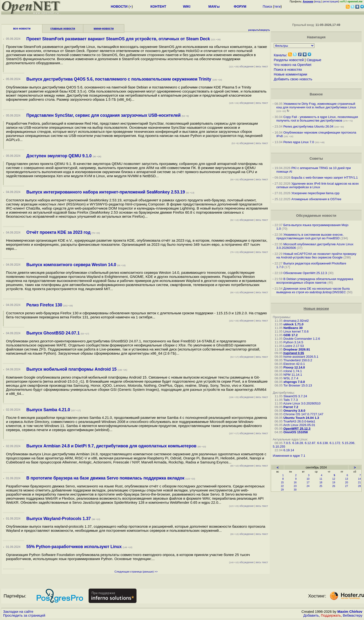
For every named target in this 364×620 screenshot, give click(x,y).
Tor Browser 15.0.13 (298, 385)
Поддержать (331, 615)
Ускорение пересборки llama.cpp (316, 193)
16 (295, 482)
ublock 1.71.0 (294, 324)
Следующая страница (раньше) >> (136, 572)
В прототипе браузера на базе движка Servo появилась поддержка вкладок (105, 478)
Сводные (314, 60)
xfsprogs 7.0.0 (294, 382)
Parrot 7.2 (291, 407)
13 (347, 479)
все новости (22, 29)
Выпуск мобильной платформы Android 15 (71, 369)
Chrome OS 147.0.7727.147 (304, 414)
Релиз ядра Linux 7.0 (299, 142)
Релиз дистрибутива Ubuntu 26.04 (308, 126)
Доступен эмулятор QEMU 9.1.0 (60, 156)
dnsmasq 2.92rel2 (296, 321)
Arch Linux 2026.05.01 (299, 425)
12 (334, 479)
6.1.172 (335, 443)
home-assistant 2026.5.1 (301, 357)
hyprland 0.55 (294, 353)
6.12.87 (310, 443)
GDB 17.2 (291, 335)
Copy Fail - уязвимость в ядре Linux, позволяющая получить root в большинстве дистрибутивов (317, 119)
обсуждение (242, 66)
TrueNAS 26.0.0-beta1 (299, 421)
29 (282, 490)
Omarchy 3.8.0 (294, 411)
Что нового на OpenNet (293, 65)
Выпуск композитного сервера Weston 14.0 (71, 265)
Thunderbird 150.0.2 (298, 360)
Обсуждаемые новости (316, 216)
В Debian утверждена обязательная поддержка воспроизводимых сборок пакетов (315, 281)
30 (295, 490)
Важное (316, 94)
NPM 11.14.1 (293, 375)
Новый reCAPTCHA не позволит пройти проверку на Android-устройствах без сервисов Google (316, 256)
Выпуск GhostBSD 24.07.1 (53, 333)
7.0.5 (287, 443)
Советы (316, 158)
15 (282, 482)
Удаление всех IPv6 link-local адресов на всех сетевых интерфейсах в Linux (318, 185)
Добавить (311, 615)
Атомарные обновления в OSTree (316, 199)
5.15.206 (348, 443)
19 (334, 482)
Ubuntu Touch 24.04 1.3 (301, 418)
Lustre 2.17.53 (294, 346)
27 (347, 486)
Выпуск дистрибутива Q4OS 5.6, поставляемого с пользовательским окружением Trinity (119, 79)
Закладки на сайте (18, 612)
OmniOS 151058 (296, 432)
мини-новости (104, 29)
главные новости (63, 29)
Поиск (267, 6)
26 (334, 486)
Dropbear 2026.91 (297, 349)
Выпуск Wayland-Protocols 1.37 (59, 519)
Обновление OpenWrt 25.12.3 (305, 273)
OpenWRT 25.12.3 (297, 429)
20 (347, 482)
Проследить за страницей (24, 615)
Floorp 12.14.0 (294, 367)
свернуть (265, 30)
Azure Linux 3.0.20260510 (302, 403)
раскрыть (254, 30)
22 (282, 486)
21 (359, 482)
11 (321, 479)
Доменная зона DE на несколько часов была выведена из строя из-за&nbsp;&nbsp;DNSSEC (313, 290)
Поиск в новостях (288, 70)
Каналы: (280, 55)
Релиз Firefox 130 (44, 305)
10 (308, 479)
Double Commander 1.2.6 (302, 339)
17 (308, 482)
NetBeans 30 (293, 328)
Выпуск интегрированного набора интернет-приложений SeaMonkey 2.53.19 (106, 192)
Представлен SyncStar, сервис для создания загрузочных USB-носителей (103, 115)
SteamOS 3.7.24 (295, 396)
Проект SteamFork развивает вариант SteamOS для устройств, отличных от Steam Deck (118, 39)
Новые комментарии (290, 74)
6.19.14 (289, 450)
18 (321, 482)
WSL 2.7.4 (291, 378)
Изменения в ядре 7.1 (289, 456)
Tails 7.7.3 (290, 400)
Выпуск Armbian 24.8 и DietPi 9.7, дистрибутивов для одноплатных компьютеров (112, 446)
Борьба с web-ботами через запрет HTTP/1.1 (325, 178)
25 (321, 486)
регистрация (331, 1)
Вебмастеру (353, 615)
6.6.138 (322, 443)
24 (308, 486)
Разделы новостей (289, 60)
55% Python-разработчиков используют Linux (74, 547)
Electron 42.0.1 (294, 364)
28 (359, 486)
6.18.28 (298, 443)
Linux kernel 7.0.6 (296, 331)
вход (318, 1)
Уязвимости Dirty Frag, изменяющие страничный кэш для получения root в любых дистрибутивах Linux (316, 105)
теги (277, 6)
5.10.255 (279, 447)
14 (359, 479)
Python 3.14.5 (293, 342)
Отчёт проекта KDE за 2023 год (58, 232)
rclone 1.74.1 (293, 371)
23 (295, 486)
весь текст (262, 66)
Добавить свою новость (293, 79)
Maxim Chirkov (350, 612)
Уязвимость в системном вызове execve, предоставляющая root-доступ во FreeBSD (310, 236)
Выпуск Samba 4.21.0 (48, 410)
